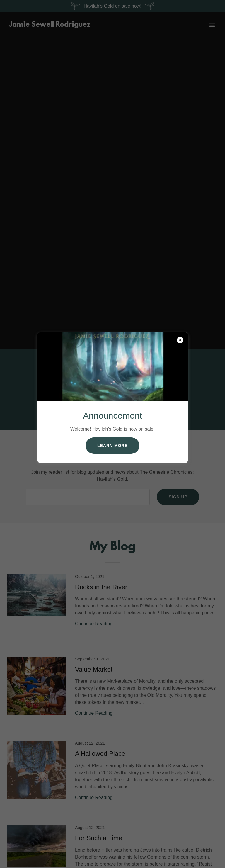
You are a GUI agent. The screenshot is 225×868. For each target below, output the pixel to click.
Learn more (112, 446)
